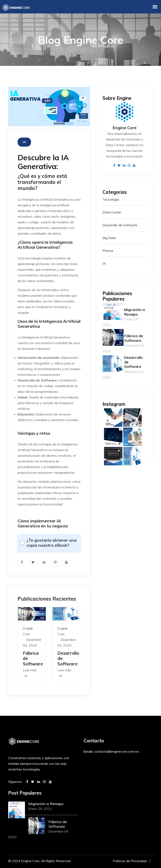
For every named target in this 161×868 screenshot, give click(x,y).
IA (104, 263)
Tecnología (111, 199)
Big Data (109, 238)
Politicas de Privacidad (130, 861)
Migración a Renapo (134, 312)
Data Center (112, 212)
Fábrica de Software (134, 338)
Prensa (108, 251)
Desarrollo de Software (120, 225)
